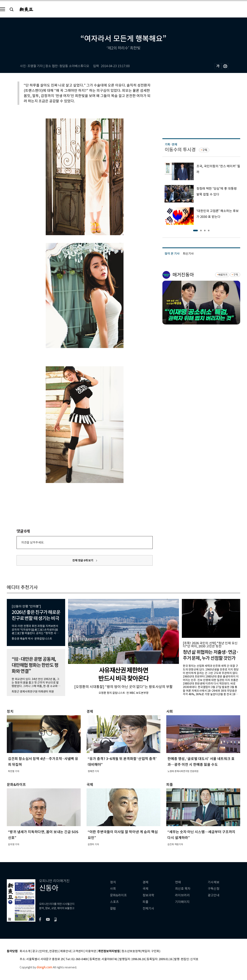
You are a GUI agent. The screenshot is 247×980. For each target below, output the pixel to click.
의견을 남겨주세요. (33, 542)
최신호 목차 (183, 889)
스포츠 (114, 902)
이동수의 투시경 (180, 150)
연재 (178, 882)
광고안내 (214, 895)
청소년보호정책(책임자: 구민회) (141, 951)
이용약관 (91, 951)
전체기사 (148, 909)
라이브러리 (182, 895)
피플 (145, 902)
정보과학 (148, 895)
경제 (145, 882)
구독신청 (214, 889)
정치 (113, 882)
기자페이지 (182, 902)
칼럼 (113, 909)
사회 (113, 889)
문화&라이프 (118, 895)
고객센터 (78, 951)
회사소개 (25, 951)
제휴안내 (66, 951)
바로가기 (223, 275)
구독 (205, 150)
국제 (145, 889)
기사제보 (214, 882)
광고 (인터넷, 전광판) (45, 951)
